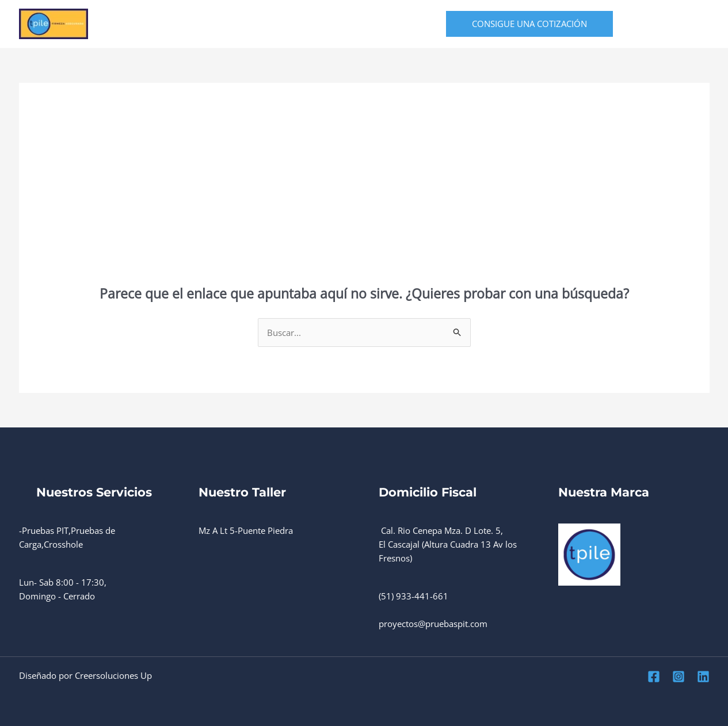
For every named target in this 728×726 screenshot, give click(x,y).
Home (129, 24)
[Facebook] (652, 24)
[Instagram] (677, 24)
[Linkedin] (702, 24)
